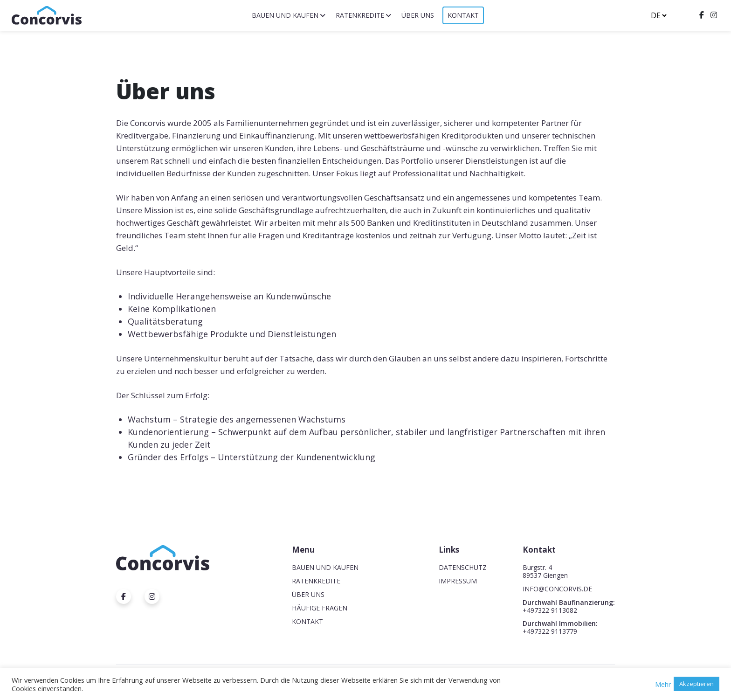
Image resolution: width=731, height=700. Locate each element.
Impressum (458, 581)
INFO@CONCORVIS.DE (557, 589)
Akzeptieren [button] (697, 684)
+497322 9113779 (550, 631)
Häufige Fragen (320, 608)
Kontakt (463, 15)
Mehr (663, 684)
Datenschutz (463, 567)
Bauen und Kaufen (285, 15)
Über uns (418, 15)
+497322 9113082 (550, 610)
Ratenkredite (360, 15)
